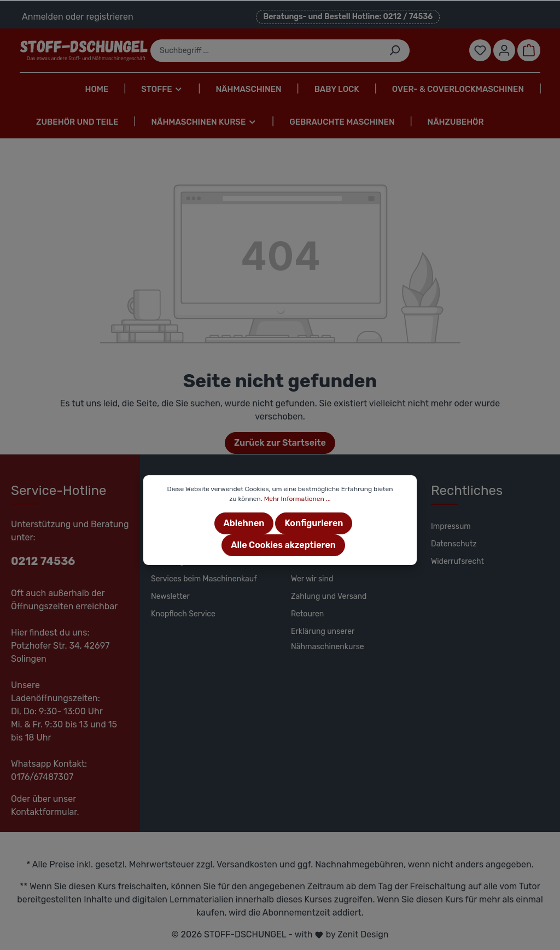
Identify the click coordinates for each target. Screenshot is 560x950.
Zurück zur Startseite (280, 443)
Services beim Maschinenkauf (204, 579)
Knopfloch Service (183, 614)
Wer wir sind (312, 579)
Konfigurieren (314, 523)
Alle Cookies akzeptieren (283, 545)
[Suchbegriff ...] (265, 51)
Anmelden (43, 17)
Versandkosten (247, 864)
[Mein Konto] (504, 50)
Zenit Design (363, 934)
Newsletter (170, 596)
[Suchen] (395, 51)
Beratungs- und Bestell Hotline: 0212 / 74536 (348, 17)
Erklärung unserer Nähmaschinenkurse (328, 639)
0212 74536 (43, 561)
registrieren (109, 17)
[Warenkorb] (529, 50)
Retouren (307, 614)
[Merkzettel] (480, 50)
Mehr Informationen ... (297, 499)
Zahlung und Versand (329, 596)
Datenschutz (454, 544)
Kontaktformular (44, 812)
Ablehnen (244, 523)
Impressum (451, 526)
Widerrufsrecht (457, 561)
